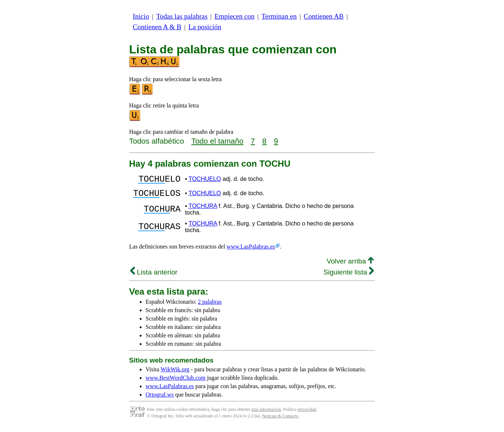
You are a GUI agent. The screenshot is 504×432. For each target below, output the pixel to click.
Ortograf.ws (160, 399)
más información (266, 414)
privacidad (307, 414)
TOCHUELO (205, 180)
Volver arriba (350, 266)
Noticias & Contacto (280, 420)
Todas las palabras (182, 16)
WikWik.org (175, 374)
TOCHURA (203, 210)
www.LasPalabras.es (251, 251)
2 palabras (210, 306)
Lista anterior (154, 276)
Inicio (141, 16)
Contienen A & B (157, 27)
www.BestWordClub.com (176, 382)
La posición (205, 27)
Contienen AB (324, 16)
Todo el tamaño (217, 141)
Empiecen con (235, 16)
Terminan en (279, 16)
